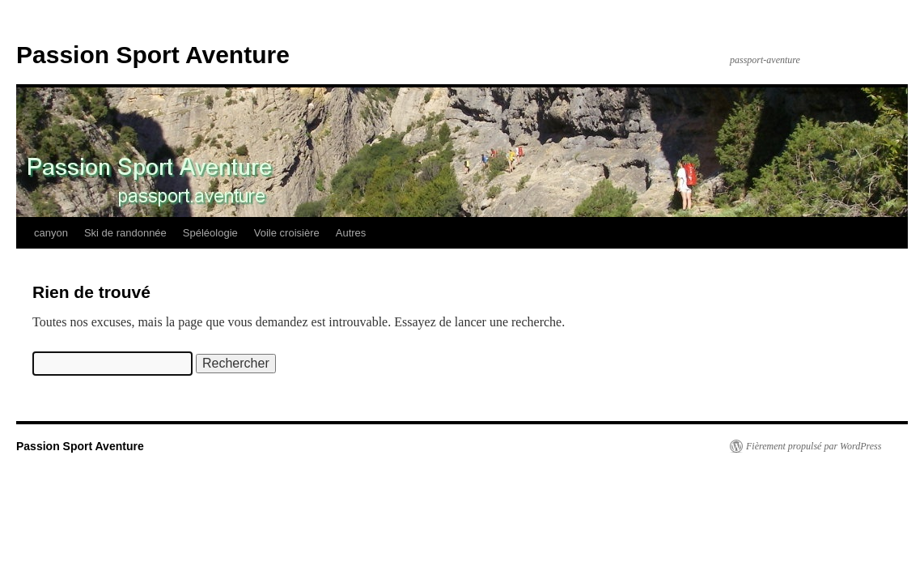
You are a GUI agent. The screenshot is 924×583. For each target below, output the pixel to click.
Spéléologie (210, 233)
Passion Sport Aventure (153, 55)
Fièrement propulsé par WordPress (814, 446)
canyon (51, 233)
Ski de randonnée (125, 233)
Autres (351, 233)
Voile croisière (287, 233)
